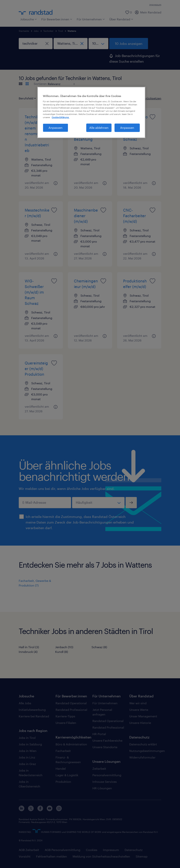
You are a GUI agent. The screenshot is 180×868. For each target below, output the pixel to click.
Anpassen (127, 128)
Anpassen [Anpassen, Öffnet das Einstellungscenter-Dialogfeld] (55, 128)
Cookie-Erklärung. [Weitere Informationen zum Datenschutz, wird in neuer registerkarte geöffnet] (60, 117)
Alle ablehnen (99, 128)
